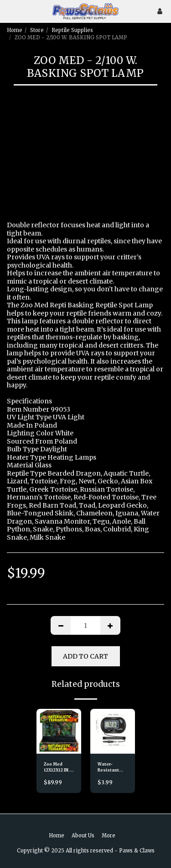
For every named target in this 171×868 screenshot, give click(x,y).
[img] (59, 731)
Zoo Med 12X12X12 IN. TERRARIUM (57, 767)
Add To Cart (85, 656)
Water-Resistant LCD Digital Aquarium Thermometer (113, 767)
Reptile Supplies (72, 30)
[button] (10, 11)
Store (37, 30)
